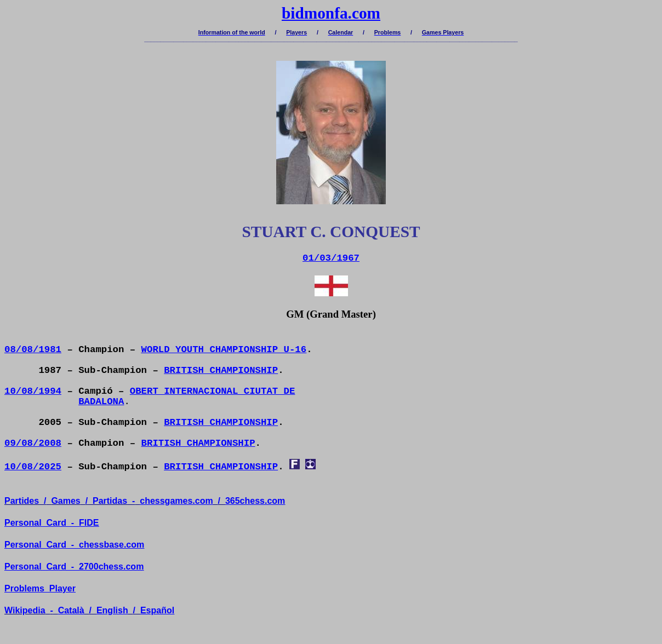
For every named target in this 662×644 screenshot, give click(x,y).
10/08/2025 (33, 467)
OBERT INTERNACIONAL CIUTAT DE (213, 391)
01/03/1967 (331, 258)
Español (157, 610)
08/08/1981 (33, 350)
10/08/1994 (33, 391)
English (112, 610)
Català (71, 610)
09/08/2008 (33, 443)
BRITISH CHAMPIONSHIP (221, 370)
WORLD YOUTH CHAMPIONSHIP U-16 (224, 350)
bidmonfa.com (331, 13)
